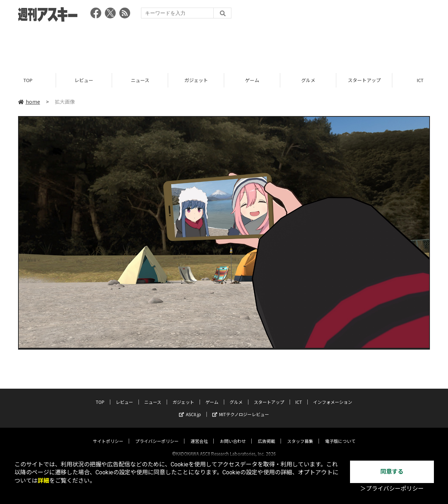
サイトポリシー (108, 434)
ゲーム (252, 80)
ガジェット (196, 80)
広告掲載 (266, 434)
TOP (28, 80)
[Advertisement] (224, 45)
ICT (299, 395)
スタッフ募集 (300, 434)
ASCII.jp (190, 408)
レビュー (84, 80)
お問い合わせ (233, 434)
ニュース (140, 80)
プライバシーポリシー (157, 434)
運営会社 (199, 434)
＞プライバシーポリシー (392, 489)
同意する (392, 472)
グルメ (308, 80)
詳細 (43, 481)
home (29, 102)
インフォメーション (333, 395)
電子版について (340, 434)
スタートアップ (364, 80)
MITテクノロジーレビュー (241, 408)
